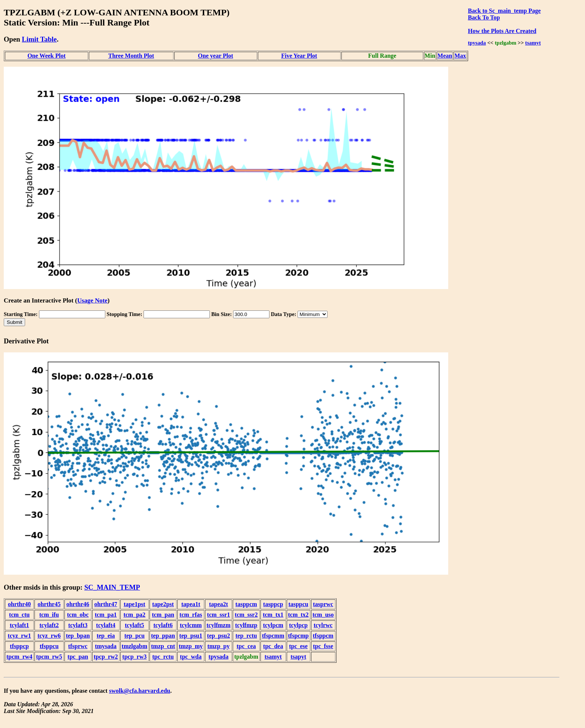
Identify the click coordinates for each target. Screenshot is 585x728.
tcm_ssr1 (218, 615)
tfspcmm (273, 636)
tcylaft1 (19, 625)
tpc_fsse (323, 646)
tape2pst (163, 604)
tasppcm (246, 604)
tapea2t (219, 604)
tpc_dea (273, 646)
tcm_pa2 (134, 615)
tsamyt (533, 43)
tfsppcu (49, 646)
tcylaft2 (49, 625)
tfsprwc (78, 646)
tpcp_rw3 (134, 657)
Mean (445, 56)
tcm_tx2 (298, 615)
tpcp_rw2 (106, 657)
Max (460, 56)
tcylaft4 (106, 625)
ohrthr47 (105, 604)
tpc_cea (246, 646)
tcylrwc (323, 625)
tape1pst (135, 604)
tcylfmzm (218, 625)
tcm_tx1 (273, 615)
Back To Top (484, 17)
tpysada (477, 43)
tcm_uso (323, 615)
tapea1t (191, 604)
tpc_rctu (163, 657)
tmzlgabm (135, 646)
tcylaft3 (78, 625)
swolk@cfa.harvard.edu (140, 691)
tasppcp (273, 604)
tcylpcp (298, 625)
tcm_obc (78, 615)
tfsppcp (19, 646)
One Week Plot (46, 56)
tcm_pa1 (106, 615)
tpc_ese (298, 646)
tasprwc (323, 604)
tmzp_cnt (163, 646)
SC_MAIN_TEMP (112, 587)
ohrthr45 (49, 604)
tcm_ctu (19, 615)
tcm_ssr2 (246, 615)
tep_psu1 (191, 636)
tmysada (106, 646)
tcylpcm (273, 625)
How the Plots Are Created (502, 31)
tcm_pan (163, 615)
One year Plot (215, 56)
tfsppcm (323, 636)
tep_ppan (163, 636)
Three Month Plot (131, 56)
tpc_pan (78, 657)
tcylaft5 (135, 625)
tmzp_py (218, 646)
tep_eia (106, 636)
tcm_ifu (49, 615)
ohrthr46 (78, 604)
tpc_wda (191, 657)
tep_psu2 (218, 636)
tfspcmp (298, 636)
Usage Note (92, 300)
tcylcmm (191, 625)
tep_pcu (135, 636)
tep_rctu (246, 636)
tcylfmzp (246, 625)
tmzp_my (191, 646)
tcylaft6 (163, 625)
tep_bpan (78, 636)
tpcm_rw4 (19, 657)
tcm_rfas (191, 615)
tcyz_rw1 (19, 636)
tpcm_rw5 (49, 657)
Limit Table (39, 39)
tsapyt (298, 657)
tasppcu (298, 604)
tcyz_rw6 (49, 636)
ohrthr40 (19, 604)
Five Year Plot (299, 56)
